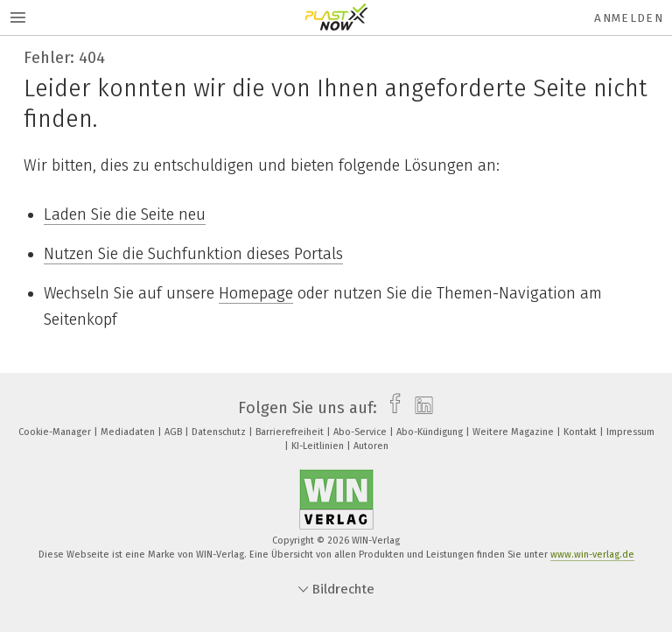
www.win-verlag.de (592, 555)
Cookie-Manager (56, 432)
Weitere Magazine (514, 432)
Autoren (371, 446)
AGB (175, 432)
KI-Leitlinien (319, 446)
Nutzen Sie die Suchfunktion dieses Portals (193, 254)
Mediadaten (129, 432)
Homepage (256, 293)
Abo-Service (361, 432)
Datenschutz (220, 432)
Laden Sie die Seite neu (125, 214)
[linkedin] (420, 408)
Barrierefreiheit (291, 432)
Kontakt (581, 432)
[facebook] (391, 408)
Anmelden (629, 18)
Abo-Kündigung (431, 432)
